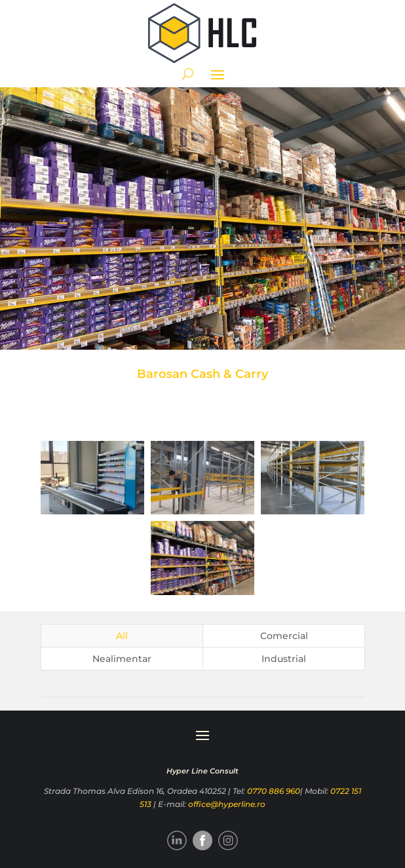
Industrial (284, 659)
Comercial (284, 636)
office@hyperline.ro (227, 804)
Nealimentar (122, 659)
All (122, 636)
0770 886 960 (274, 791)
